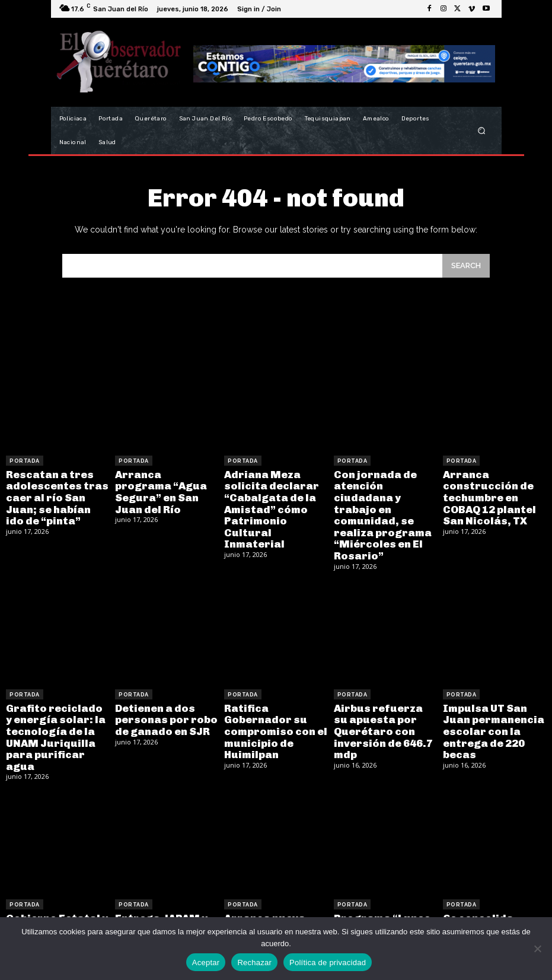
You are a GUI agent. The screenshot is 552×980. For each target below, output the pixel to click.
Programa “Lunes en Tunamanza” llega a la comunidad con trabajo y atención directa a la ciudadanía (385, 906)
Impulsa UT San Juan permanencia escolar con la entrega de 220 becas (494, 708)
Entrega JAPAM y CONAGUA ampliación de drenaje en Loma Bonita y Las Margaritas (157, 906)
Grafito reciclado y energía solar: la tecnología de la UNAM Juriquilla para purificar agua (56, 708)
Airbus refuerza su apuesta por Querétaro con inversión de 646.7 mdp (381, 708)
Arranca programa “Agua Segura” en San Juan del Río (162, 484)
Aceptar (206, 962)
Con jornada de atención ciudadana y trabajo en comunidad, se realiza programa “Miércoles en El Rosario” (383, 505)
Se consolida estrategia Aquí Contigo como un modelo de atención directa (491, 901)
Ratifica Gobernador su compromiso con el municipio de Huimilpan (276, 703)
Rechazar (254, 962)
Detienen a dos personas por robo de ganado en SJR (162, 698)
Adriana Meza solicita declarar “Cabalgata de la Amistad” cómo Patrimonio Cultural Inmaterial (275, 500)
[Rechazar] (537, 949)
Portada (25, 461)
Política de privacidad (328, 962)
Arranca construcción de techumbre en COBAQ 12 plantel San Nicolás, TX (485, 494)
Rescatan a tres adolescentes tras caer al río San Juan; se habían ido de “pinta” (57, 494)
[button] (481, 131)
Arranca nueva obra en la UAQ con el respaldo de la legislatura (274, 896)
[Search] (466, 265)
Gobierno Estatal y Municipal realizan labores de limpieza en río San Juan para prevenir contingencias (57, 906)
